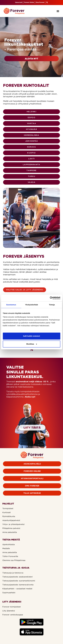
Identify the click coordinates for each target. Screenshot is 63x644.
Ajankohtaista (9, 544)
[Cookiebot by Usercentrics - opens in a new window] (50, 298)
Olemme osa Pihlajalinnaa (14, 560)
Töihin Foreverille (10, 556)
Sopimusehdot (9, 593)
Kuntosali (7, 512)
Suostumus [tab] (11, 305)
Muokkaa (32, 344)
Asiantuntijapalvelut (11, 520)
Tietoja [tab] (52, 305)
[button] (58, 11)
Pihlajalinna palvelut (11, 528)
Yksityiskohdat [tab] (31, 305)
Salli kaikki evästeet (31, 336)
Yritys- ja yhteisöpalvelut (13, 524)
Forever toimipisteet (12, 607)
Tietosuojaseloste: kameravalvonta (18, 585)
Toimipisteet (8, 508)
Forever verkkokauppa (13, 615)
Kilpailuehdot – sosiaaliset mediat (17, 589)
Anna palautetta (10, 532)
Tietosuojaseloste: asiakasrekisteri (18, 577)
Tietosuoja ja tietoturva (13, 573)
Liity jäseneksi (9, 611)
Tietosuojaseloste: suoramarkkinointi (19, 581)
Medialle (6, 548)
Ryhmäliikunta (9, 516)
